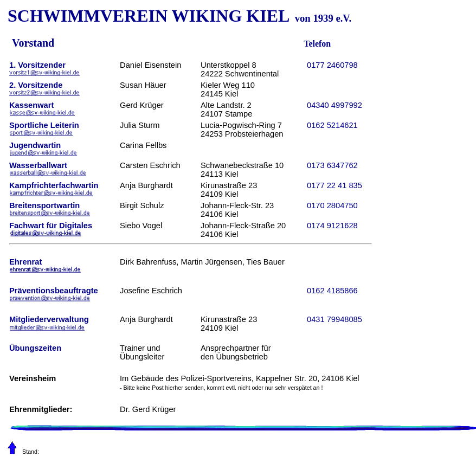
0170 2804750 (332, 205)
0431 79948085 (335, 319)
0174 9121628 (332, 226)
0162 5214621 (332, 125)
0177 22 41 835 (335, 185)
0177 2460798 (332, 65)
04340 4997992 (335, 105)
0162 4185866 (332, 291)
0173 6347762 (332, 165)
